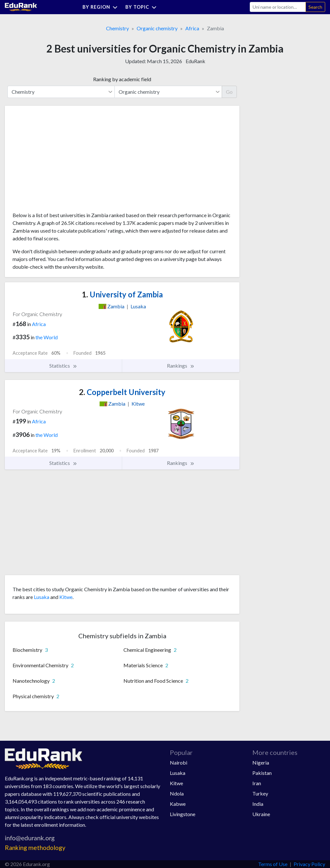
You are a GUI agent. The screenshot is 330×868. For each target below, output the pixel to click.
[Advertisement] (61, 161)
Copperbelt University (122, 392)
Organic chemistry (157, 28)
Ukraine (261, 814)
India (258, 804)
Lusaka (42, 597)
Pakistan (262, 773)
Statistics (63, 366)
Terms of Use (273, 864)
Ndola (177, 793)
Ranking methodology (35, 848)
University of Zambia (122, 294)
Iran (257, 783)
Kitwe (66, 597)
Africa (192, 28)
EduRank (195, 61)
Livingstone (183, 814)
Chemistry (117, 28)
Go (229, 92)
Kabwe (178, 804)
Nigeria (261, 762)
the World (47, 337)
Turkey (260, 793)
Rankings (181, 366)
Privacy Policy (309, 864)
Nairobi (179, 762)
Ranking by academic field (122, 79)
